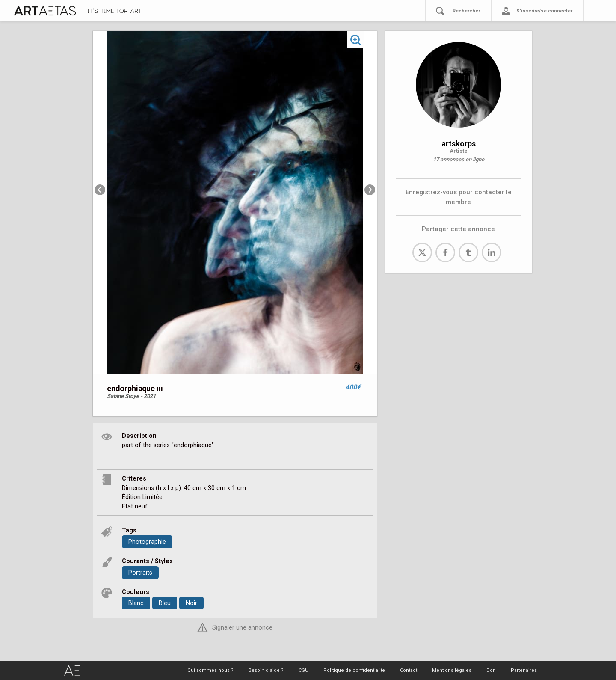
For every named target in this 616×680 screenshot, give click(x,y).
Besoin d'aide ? (266, 670)
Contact (409, 670)
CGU (304, 670)
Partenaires (524, 670)
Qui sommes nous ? (210, 670)
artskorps (459, 144)
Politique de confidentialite (354, 670)
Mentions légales (452, 670)
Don (491, 670)
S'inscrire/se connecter (544, 11)
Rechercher (466, 11)
